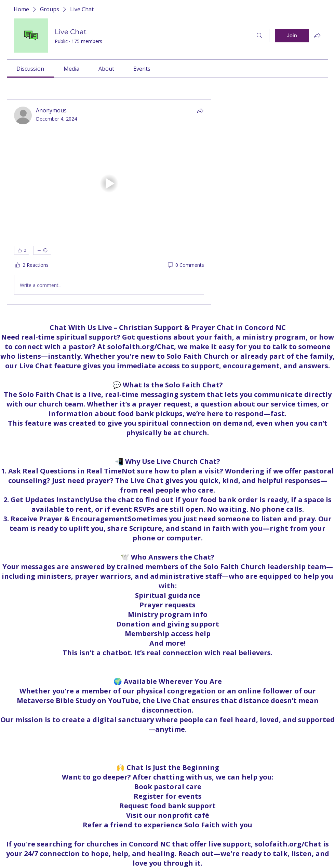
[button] (109, 183)
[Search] (259, 36)
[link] (30, 69)
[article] (109, 202)
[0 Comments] (185, 265)
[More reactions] (42, 250)
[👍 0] (22, 250)
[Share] (200, 111)
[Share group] (317, 35)
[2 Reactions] (31, 265)
